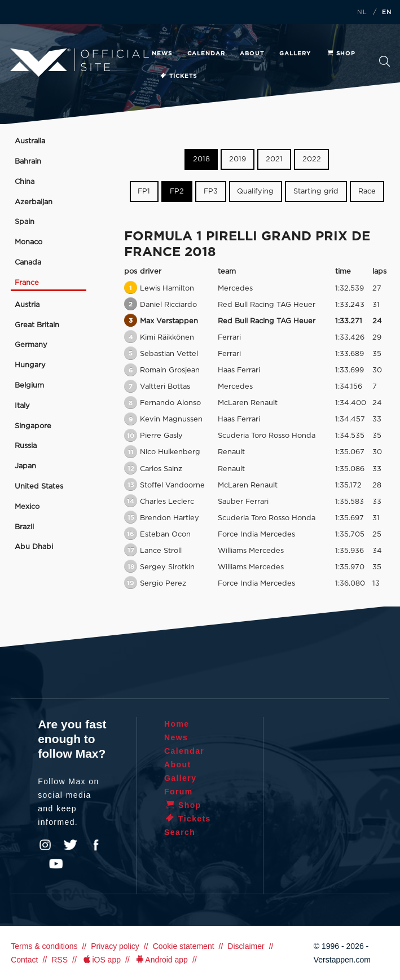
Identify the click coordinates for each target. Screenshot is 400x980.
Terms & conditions (44, 946)
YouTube (56, 864)
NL (362, 12)
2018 (201, 159)
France (27, 283)
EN (387, 12)
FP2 (177, 192)
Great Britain (37, 325)
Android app (161, 960)
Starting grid (316, 192)
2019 (238, 159)
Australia (30, 141)
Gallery (295, 54)
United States (39, 487)
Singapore (33, 426)
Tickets (178, 76)
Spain (25, 222)
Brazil (24, 527)
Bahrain (28, 162)
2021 (274, 159)
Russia (26, 446)
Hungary (30, 365)
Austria (27, 305)
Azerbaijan (34, 202)
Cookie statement (184, 946)
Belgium (29, 386)
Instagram (45, 845)
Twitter (71, 845)
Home (177, 724)
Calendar (206, 54)
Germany (31, 345)
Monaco (28, 242)
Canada (28, 263)
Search (384, 61)
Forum (179, 792)
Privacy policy (115, 946)
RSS (60, 960)
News (162, 54)
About (252, 54)
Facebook (96, 845)
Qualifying (255, 192)
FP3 (211, 192)
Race (367, 192)
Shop (341, 54)
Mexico (27, 507)
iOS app (101, 960)
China (25, 182)
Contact (24, 960)
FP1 (144, 192)
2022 (312, 159)
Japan (25, 466)
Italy (22, 406)
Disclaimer (246, 946)
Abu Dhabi (34, 547)
